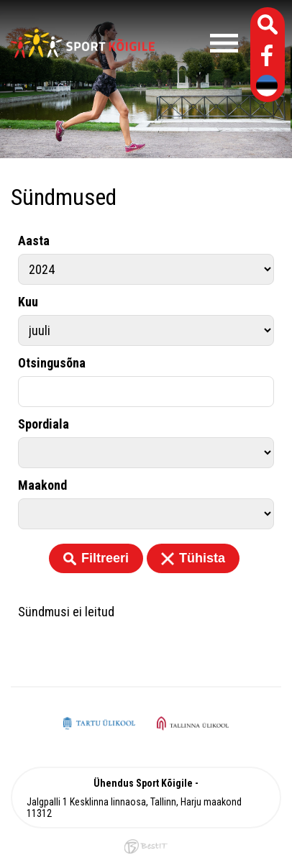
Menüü (200, 43)
